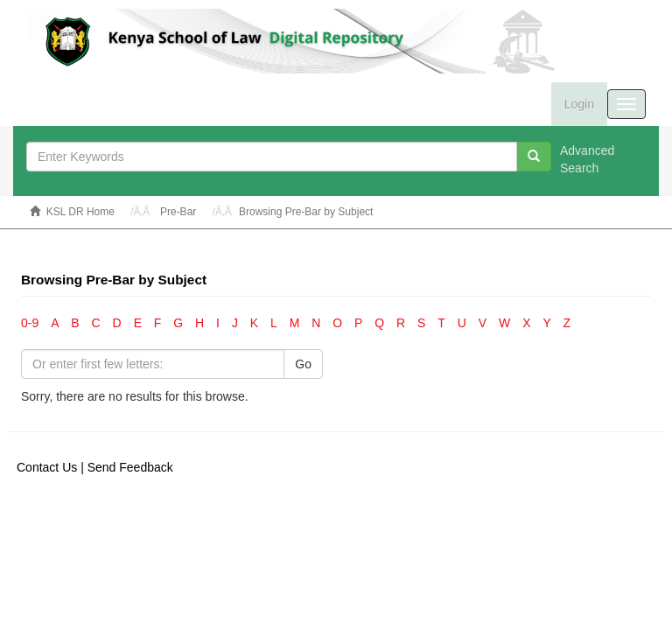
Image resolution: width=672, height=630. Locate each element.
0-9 (30, 323)
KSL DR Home (80, 212)
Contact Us (47, 467)
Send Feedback (130, 467)
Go (303, 364)
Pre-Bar (178, 212)
